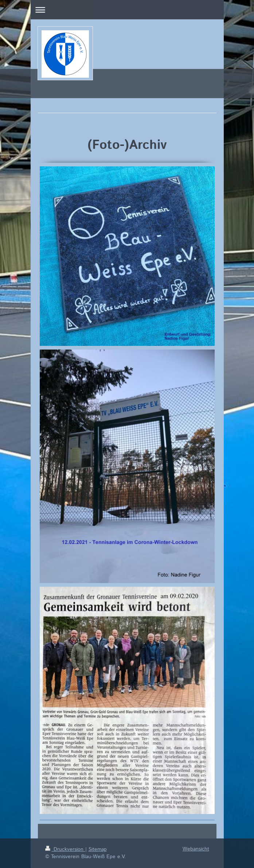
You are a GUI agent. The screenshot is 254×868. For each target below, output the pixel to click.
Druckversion (65, 849)
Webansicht (196, 849)
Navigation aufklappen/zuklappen (127, 10)
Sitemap (98, 849)
